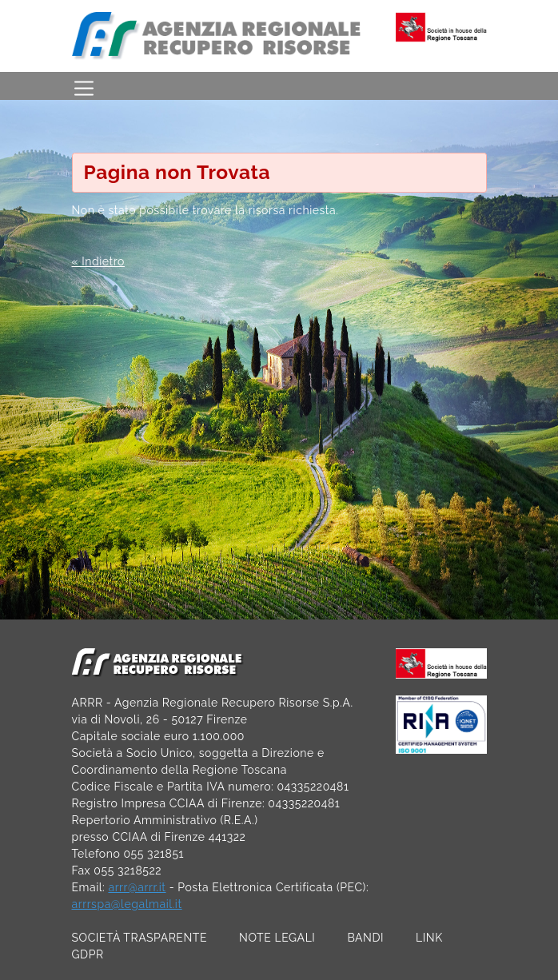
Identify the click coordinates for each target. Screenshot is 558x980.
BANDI (365, 938)
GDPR (88, 954)
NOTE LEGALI (277, 938)
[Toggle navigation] (84, 86)
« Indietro (98, 261)
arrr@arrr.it (137, 887)
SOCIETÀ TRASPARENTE (140, 938)
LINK (429, 938)
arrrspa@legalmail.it (127, 904)
